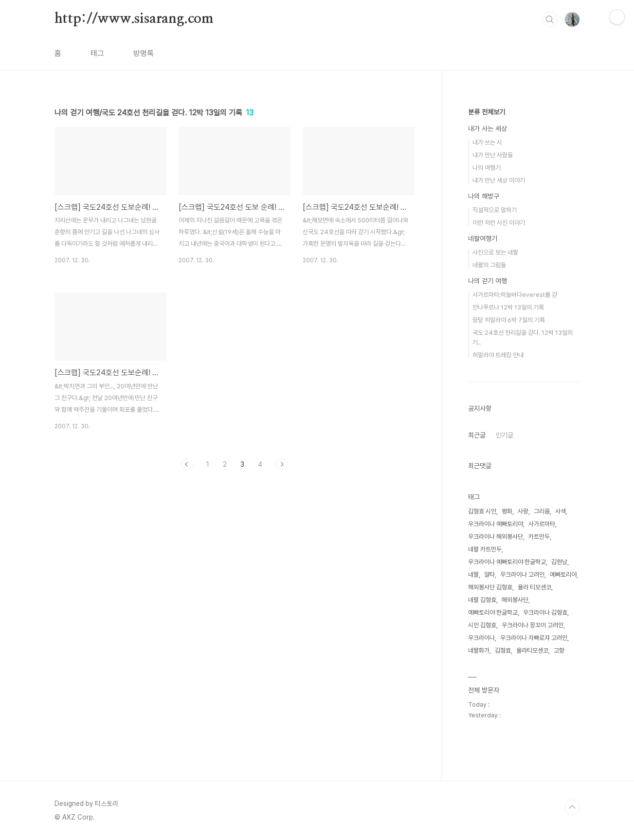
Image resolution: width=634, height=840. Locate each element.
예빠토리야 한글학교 (493, 612)
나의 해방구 (484, 196)
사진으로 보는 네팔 (495, 252)
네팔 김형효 (482, 600)
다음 (282, 464)
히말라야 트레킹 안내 (498, 355)
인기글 (505, 435)
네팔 (473, 575)
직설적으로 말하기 (495, 210)
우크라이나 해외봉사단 (496, 537)
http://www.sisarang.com (134, 19)
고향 (559, 650)
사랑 (523, 511)
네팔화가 (479, 650)
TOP (572, 807)
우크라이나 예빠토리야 (496, 524)
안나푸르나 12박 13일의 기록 (508, 307)
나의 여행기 (487, 168)
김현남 (559, 562)
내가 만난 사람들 (493, 155)
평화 (507, 511)
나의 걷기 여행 (488, 281)
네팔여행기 (483, 238)
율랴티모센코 (532, 650)
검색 (550, 19)
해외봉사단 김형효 (490, 587)
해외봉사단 (515, 600)
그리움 (542, 511)
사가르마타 (542, 524)
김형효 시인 (482, 511)
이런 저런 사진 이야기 (499, 223)
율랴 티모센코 (534, 587)
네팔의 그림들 (489, 265)
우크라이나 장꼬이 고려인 (533, 625)
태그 (97, 53)
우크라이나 (481, 638)
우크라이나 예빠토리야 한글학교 (507, 562)
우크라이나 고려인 (522, 575)
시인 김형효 (482, 625)
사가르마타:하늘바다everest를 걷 (515, 295)
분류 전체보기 (487, 112)
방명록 (144, 53)
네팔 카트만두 (485, 549)
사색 (561, 511)
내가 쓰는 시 (487, 142)
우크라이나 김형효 (545, 612)
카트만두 (539, 537)
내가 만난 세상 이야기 (499, 180)
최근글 (477, 435)
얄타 (489, 575)
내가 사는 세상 (488, 128)
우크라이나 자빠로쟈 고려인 (534, 638)
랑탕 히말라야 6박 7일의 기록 (509, 320)
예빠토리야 (563, 575)
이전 (187, 464)
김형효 (503, 650)
